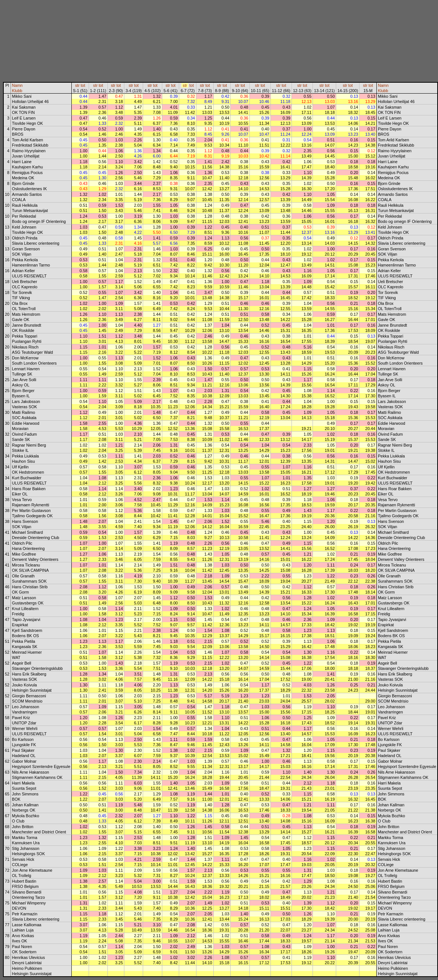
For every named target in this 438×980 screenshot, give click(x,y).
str (77, 85)
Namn (17, 85)
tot (83, 85)
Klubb (17, 91)
